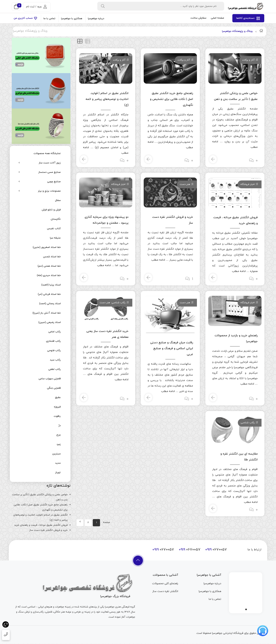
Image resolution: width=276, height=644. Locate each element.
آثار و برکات (248, 60)
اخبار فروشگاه (248, 184)
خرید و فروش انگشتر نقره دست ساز (48, 530)
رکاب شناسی (118, 303)
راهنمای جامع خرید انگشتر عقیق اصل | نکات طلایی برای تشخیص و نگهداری (171, 99)
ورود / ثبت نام (36, 7)
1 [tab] (246, 609)
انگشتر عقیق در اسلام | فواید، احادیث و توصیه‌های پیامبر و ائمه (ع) (107, 99)
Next (80, 523)
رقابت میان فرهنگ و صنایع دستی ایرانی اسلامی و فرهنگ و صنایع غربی (172, 348)
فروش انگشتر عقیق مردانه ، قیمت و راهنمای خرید (41, 525)
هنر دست (185, 184)
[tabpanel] (246, 592)
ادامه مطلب (239, 271)
